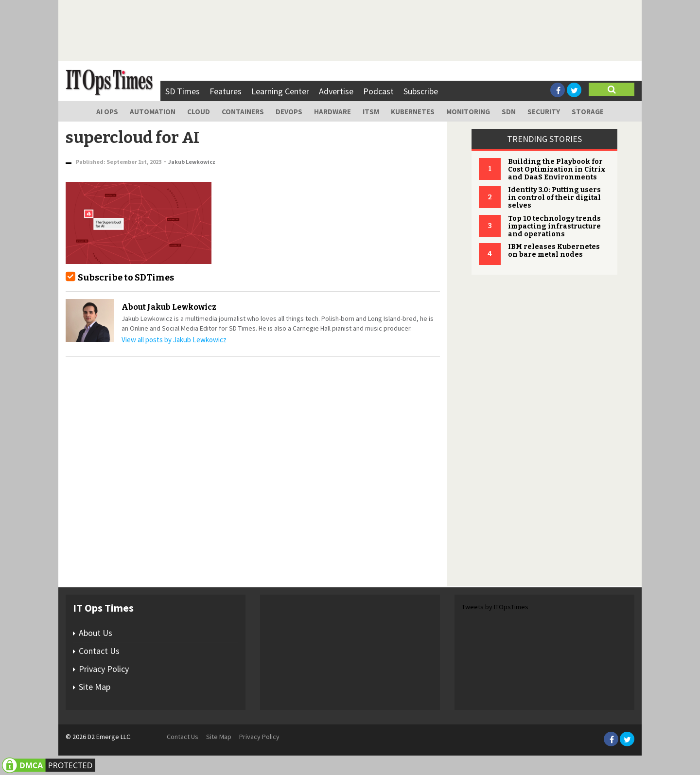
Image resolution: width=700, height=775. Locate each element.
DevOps (289, 112)
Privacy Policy (104, 669)
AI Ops (107, 112)
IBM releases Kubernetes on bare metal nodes (554, 251)
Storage (588, 112)
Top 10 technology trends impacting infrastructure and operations (554, 226)
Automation (153, 112)
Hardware (332, 112)
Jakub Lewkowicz (192, 162)
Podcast (378, 91)
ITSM (371, 112)
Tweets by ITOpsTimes (495, 607)
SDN (509, 112)
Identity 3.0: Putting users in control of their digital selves (554, 198)
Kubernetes (413, 112)
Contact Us (99, 651)
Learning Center (280, 91)
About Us (96, 633)
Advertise (336, 91)
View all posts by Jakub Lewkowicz (174, 340)
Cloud (199, 112)
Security (544, 112)
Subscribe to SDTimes (126, 278)
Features (226, 91)
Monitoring (468, 112)
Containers (243, 112)
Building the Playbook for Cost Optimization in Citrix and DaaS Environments (557, 169)
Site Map (95, 687)
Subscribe (421, 91)
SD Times (183, 91)
